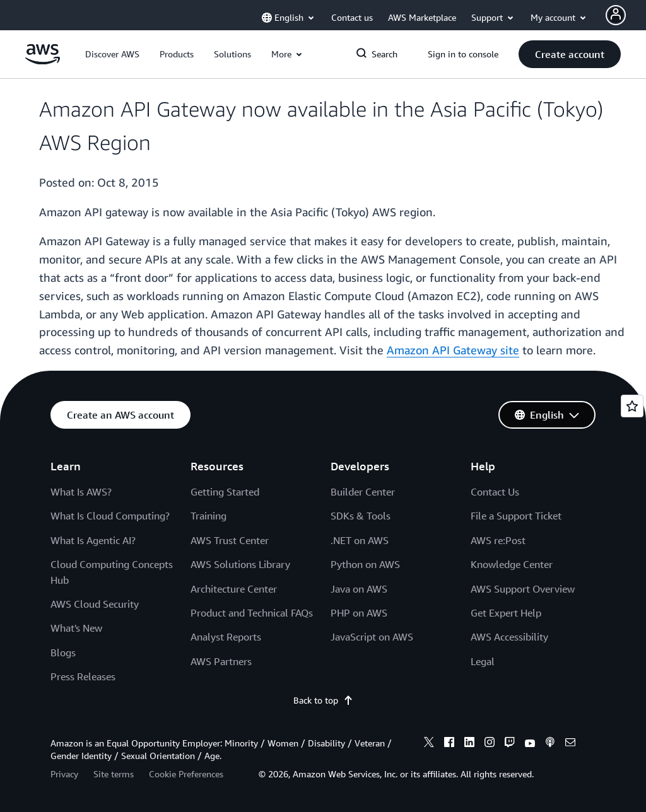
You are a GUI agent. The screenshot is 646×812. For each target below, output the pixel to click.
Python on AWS (365, 564)
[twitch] (510, 744)
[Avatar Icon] (616, 15)
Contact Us (495, 492)
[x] (429, 744)
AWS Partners (221, 661)
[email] (570, 744)
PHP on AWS (359, 613)
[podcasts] (550, 744)
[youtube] (530, 744)
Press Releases (83, 676)
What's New (76, 628)
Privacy (64, 774)
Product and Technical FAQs (252, 613)
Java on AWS (359, 589)
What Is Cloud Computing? (110, 516)
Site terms (114, 774)
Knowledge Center (512, 564)
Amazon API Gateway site (453, 350)
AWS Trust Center (230, 540)
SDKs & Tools (361, 516)
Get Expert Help (506, 613)
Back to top (323, 700)
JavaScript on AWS (372, 637)
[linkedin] (469, 744)
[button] (112, 54)
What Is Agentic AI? (93, 540)
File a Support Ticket (516, 516)
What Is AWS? (81, 492)
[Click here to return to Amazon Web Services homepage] (43, 61)
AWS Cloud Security (95, 604)
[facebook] (449, 744)
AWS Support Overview (523, 589)
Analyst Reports (226, 637)
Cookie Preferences (186, 774)
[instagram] (490, 744)
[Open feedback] (632, 406)
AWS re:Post (498, 540)
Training (208, 516)
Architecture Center (234, 589)
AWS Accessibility (509, 637)
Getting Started (225, 492)
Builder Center (363, 492)
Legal (483, 661)
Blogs (63, 652)
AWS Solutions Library (240, 564)
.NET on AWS (360, 540)
